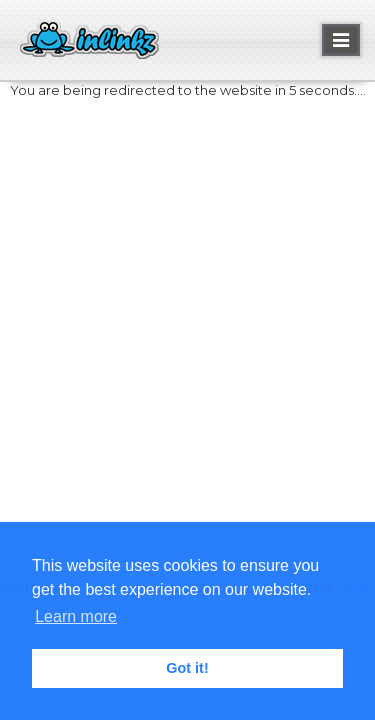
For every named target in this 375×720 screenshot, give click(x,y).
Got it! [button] (187, 668)
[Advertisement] (187, 308)
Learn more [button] (76, 616)
